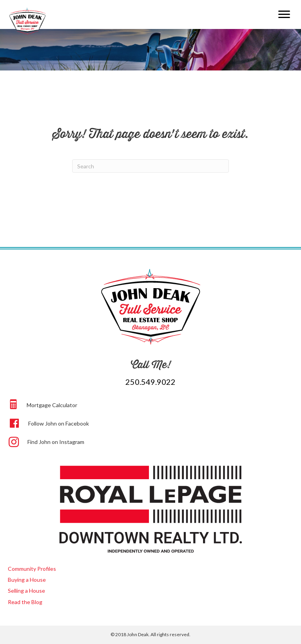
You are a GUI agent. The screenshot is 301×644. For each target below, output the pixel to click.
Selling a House (26, 591)
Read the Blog (25, 602)
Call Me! (151, 364)
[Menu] (284, 14)
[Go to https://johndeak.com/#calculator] (151, 404)
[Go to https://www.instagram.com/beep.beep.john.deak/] (151, 441)
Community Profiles (32, 569)
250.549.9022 (150, 382)
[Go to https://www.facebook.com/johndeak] (151, 422)
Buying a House (27, 580)
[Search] (150, 166)
